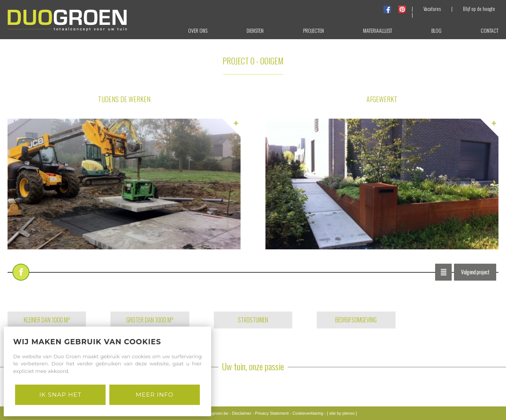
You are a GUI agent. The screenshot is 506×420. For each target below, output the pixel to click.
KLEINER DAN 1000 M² (47, 320)
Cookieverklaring (308, 413)
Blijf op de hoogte (479, 9)
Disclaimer (241, 413)
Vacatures (432, 9)
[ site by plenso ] (342, 413)
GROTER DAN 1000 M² (150, 320)
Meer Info (155, 395)
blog (436, 30)
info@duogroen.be (211, 413)
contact (490, 30)
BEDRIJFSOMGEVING (356, 320)
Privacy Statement (272, 413)
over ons (198, 30)
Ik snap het (60, 395)
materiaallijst (378, 30)
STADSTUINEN (253, 320)
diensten (255, 30)
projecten (314, 30)
